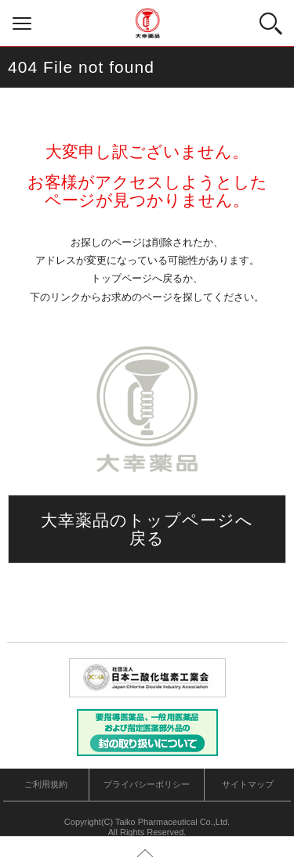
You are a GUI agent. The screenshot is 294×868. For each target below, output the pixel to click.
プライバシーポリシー (147, 784)
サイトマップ (248, 784)
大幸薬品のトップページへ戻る (147, 529)
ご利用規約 (46, 784)
